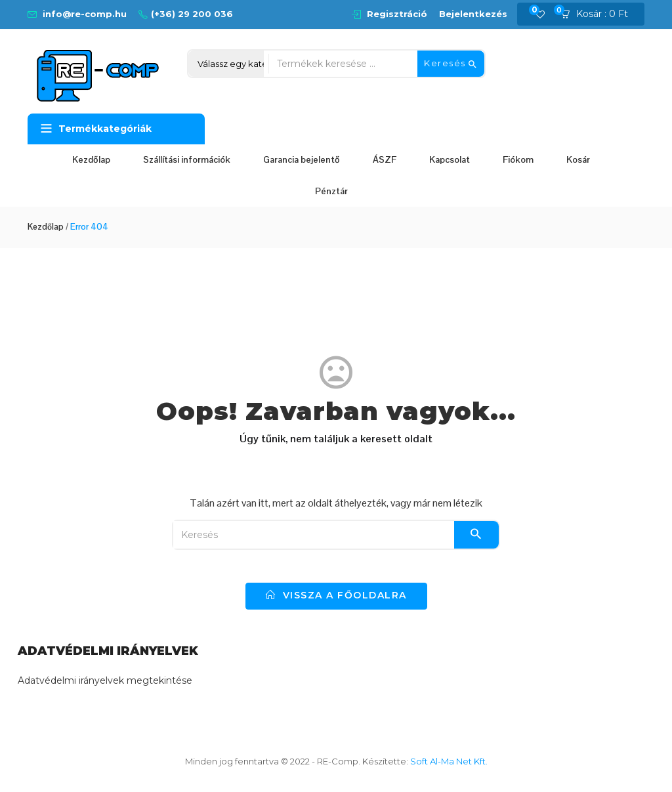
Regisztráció (397, 14)
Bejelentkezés (473, 14)
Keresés (451, 64)
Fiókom (518, 159)
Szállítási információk (187, 159)
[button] (598, 14)
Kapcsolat (450, 159)
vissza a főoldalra (336, 595)
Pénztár (331, 191)
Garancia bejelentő (302, 159)
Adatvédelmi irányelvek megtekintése (105, 680)
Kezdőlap (91, 159)
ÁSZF (385, 159)
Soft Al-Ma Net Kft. (449, 761)
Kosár (578, 159)
